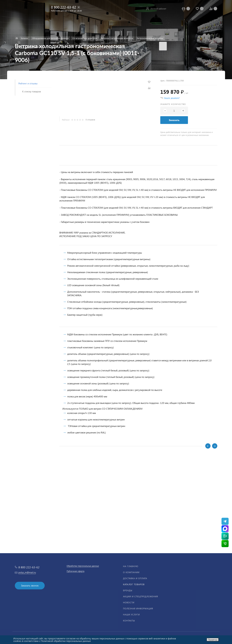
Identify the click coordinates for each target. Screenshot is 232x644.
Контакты (129, 621)
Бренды (128, 590)
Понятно (213, 640)
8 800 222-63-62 (64, 7)
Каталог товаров (134, 584)
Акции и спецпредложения (140, 596)
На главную (131, 566)
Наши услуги (131, 615)
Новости (129, 602)
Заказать (174, 120)
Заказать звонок (30, 586)
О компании (131, 572)
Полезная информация (138, 608)
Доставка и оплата (135, 578)
